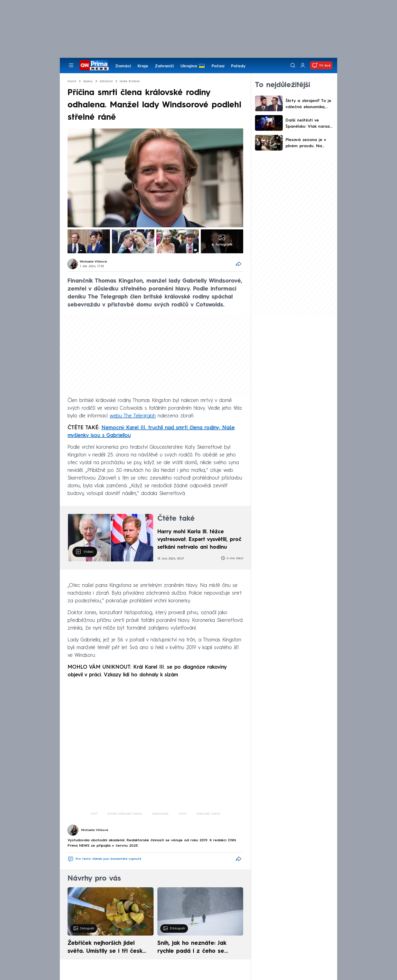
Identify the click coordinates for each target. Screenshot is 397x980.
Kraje (143, 66)
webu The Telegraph (133, 416)
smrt (94, 814)
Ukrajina (189, 66)
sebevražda (160, 814)
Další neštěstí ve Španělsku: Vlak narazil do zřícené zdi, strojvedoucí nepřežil (309, 124)
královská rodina (208, 814)
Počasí (218, 66)
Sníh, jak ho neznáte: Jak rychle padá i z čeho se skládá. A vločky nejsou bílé (196, 948)
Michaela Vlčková (93, 262)
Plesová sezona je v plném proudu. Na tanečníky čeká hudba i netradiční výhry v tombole (308, 144)
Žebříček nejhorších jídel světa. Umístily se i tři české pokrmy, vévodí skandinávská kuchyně (108, 948)
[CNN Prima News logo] (94, 65)
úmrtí (183, 814)
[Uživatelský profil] (303, 65)
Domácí (123, 66)
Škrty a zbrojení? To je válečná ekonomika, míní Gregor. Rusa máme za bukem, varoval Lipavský (308, 105)
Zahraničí (164, 66)
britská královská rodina (125, 814)
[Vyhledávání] (293, 65)
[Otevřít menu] (71, 65)
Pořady (238, 66)
